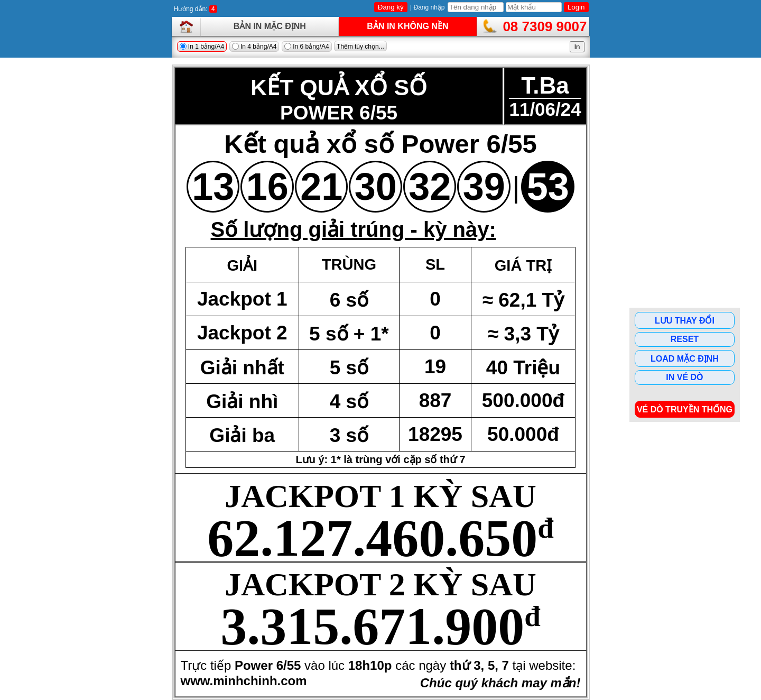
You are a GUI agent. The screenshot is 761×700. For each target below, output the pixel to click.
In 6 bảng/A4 (307, 47)
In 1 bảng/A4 (202, 47)
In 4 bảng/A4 (254, 47)
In (577, 47)
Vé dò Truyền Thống (685, 409)
